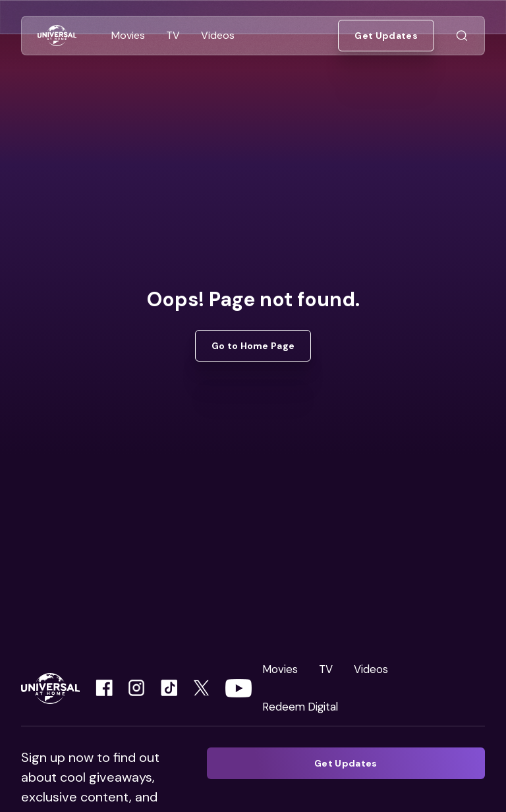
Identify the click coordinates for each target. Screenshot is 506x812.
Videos (371, 669)
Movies (280, 669)
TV (326, 669)
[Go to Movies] (128, 36)
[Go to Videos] (218, 36)
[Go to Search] (462, 36)
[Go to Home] (57, 36)
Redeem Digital (300, 707)
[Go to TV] (173, 36)
